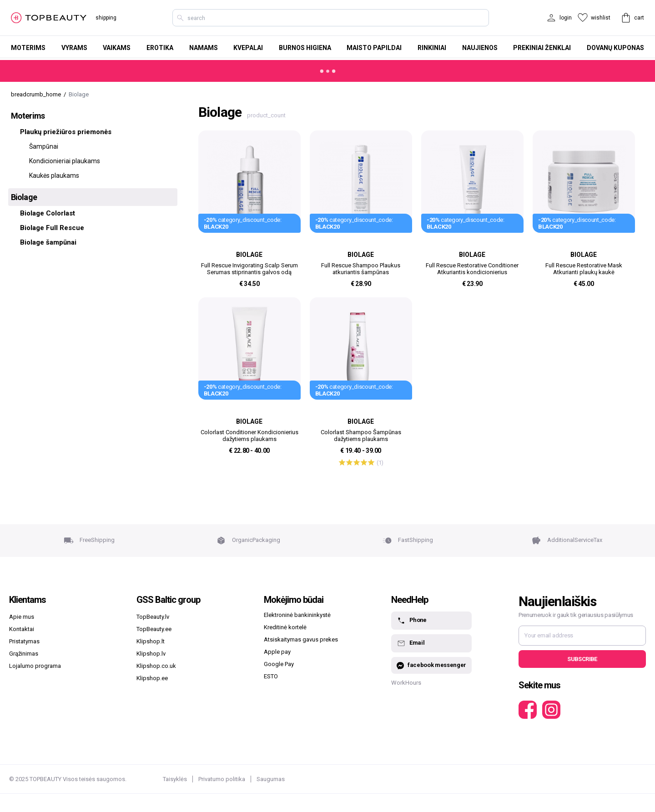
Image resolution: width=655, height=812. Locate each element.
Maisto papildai (374, 48)
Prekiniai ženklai (542, 48)
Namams (204, 48)
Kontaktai (22, 629)
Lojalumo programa (35, 666)
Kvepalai (248, 48)
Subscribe (582, 659)
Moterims (28, 48)
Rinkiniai (432, 48)
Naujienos (480, 48)
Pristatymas (24, 641)
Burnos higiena (305, 48)
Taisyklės (175, 779)
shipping (106, 18)
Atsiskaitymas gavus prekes (301, 639)
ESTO (271, 676)
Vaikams (117, 48)
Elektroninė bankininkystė (297, 615)
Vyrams (74, 48)
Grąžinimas (24, 654)
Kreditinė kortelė (285, 627)
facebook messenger (431, 665)
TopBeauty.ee (154, 629)
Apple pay (277, 652)
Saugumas (271, 779)
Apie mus (22, 617)
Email (411, 643)
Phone (412, 621)
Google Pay (279, 664)
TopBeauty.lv (153, 617)
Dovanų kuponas (615, 48)
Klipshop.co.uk (156, 666)
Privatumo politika (222, 779)
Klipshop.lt (151, 641)
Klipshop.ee (152, 678)
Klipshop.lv (151, 654)
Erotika (160, 48)
